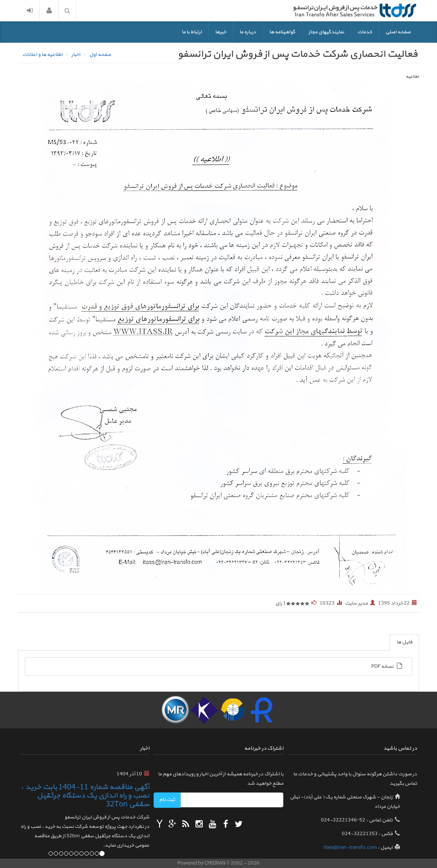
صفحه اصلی (398, 32)
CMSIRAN (215, 863)
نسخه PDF (387, 666)
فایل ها (404, 642)
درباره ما (248, 32)
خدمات (365, 32)
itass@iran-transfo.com (350, 848)
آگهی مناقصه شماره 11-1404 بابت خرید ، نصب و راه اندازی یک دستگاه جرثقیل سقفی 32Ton (85, 796)
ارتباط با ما (192, 32)
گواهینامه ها (282, 32)
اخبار (76, 55)
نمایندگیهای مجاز (326, 32)
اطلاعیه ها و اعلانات (42, 55)
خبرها (221, 32)
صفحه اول (100, 55)
